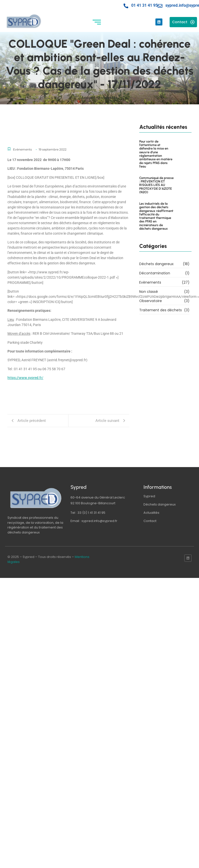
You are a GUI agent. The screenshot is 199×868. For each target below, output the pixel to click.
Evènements (22, 149)
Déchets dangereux (160, 504)
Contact (150, 521)
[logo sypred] (36, 498)
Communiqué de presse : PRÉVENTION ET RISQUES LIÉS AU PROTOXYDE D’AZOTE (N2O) (156, 174)
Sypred (149, 496)
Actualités (151, 513)
